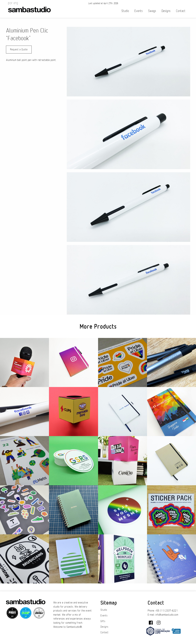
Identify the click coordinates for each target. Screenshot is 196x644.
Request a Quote (19, 50)
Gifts (103, 621)
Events (139, 11)
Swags (152, 11)
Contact (181, 11)
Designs (166, 11)
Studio (125, 11)
